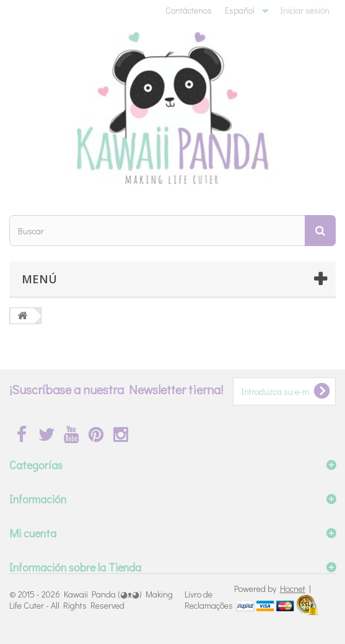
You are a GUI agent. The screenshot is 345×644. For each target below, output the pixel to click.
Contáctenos (189, 10)
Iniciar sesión (305, 10)
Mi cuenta (33, 533)
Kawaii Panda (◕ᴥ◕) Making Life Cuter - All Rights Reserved (91, 600)
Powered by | (273, 589)
